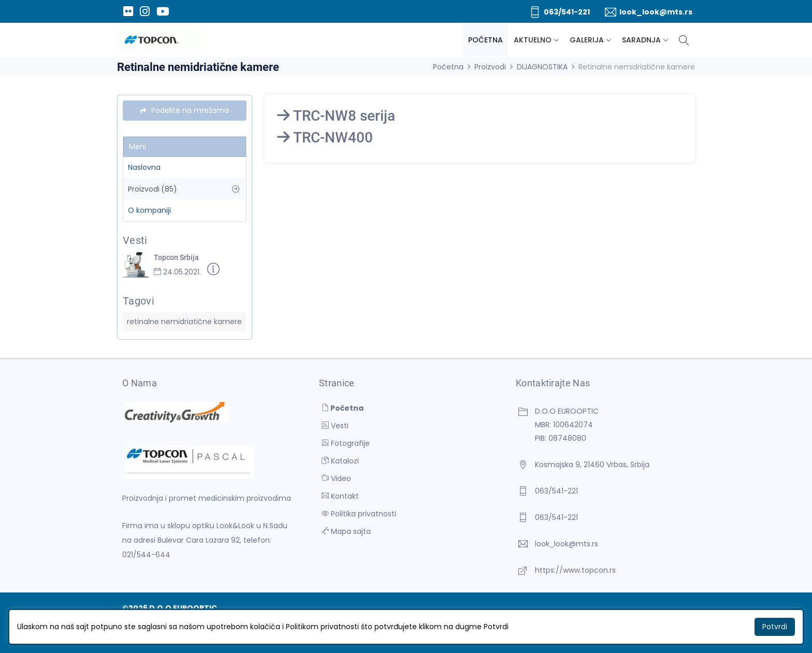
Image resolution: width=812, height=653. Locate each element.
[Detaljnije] (213, 271)
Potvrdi (775, 627)
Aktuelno (533, 40)
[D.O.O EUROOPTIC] (161, 40)
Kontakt (340, 496)
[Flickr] (128, 11)
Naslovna (144, 167)
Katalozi (340, 461)
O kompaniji (149, 210)
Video (336, 478)
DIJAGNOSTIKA (542, 67)
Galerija (587, 40)
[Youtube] (163, 11)
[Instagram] (144, 11)
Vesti (335, 426)
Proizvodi (490, 67)
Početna (485, 40)
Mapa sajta (346, 531)
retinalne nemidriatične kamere (184, 322)
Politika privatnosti (359, 514)
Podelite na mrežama (185, 110)
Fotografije (346, 443)
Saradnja (641, 40)
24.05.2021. (177, 272)
